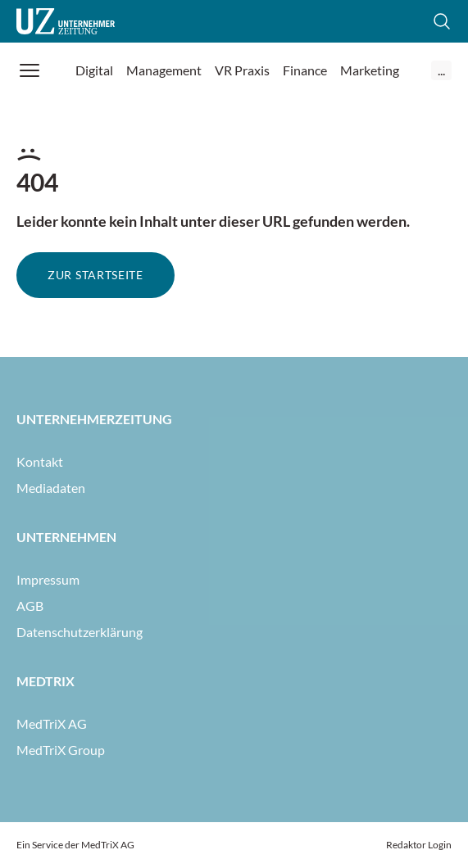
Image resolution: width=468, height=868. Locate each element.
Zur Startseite (95, 275)
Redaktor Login (419, 845)
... (441, 70)
